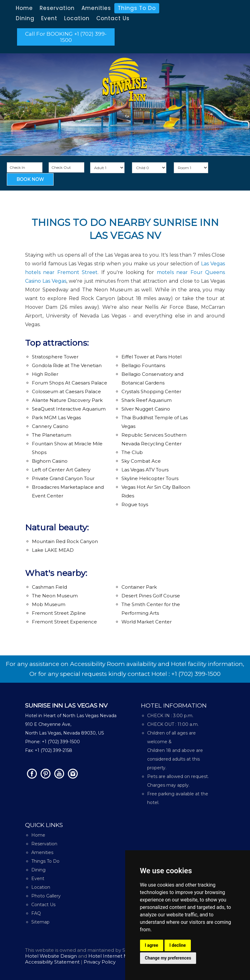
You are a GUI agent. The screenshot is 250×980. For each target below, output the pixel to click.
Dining (25, 18)
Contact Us (113, 18)
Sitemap (40, 922)
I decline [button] (178, 945)
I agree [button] (152, 945)
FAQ (36, 913)
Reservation (57, 8)
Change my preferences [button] (168, 958)
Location (77, 18)
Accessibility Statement (53, 962)
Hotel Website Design (51, 956)
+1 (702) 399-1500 (196, 674)
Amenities (96, 8)
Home (24, 8)
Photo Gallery (46, 896)
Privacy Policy (100, 962)
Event (49, 18)
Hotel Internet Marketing (118, 956)
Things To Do (137, 8)
